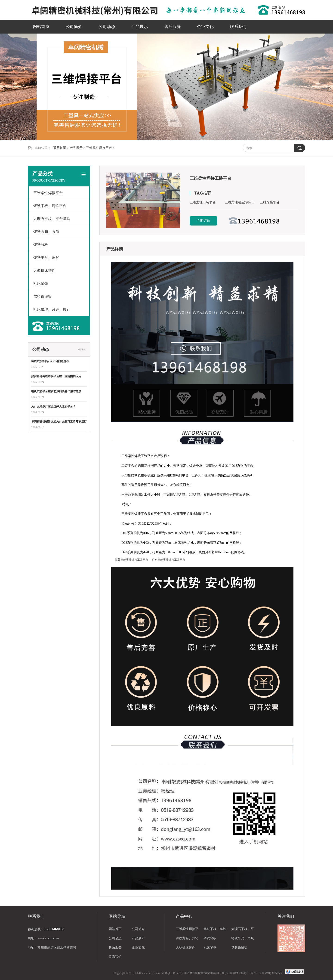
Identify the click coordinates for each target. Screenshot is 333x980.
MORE (82, 349)
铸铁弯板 (41, 245)
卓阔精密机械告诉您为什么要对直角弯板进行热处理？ (59, 422)
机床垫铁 (41, 283)
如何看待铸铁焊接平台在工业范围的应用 (56, 376)
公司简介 (74, 27)
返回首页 (60, 148)
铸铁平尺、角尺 (46, 258)
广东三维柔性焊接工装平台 (169, 560)
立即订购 (203, 221)
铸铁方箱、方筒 (46, 232)
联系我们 (238, 27)
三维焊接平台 (270, 202)
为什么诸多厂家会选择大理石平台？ (53, 406)
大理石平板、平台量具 (52, 219)
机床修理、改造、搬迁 (52, 309)
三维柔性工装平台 (203, 202)
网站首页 (41, 27)
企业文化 (205, 27)
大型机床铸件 (44, 271)
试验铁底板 (43, 296)
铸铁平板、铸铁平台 (50, 206)
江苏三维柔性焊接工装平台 (132, 560)
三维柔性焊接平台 (99, 148)
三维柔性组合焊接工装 (239, 203)
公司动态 (107, 27)
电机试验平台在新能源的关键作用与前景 (56, 391)
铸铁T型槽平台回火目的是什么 (50, 361)
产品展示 (140, 27)
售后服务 (173, 27)
